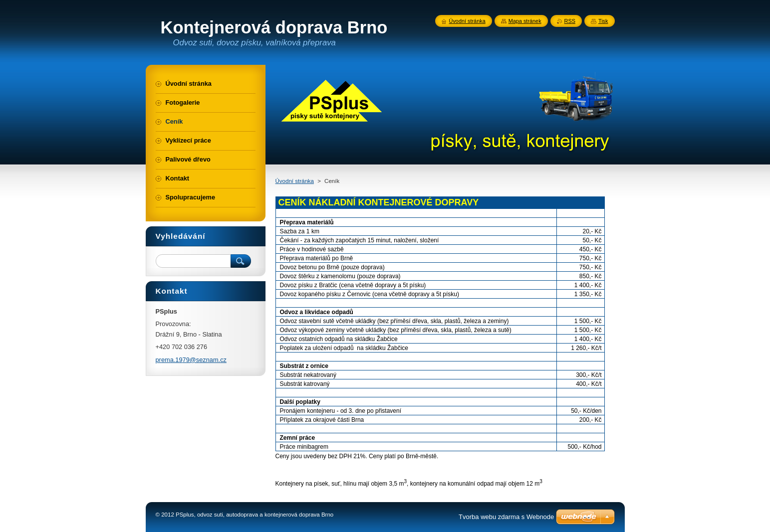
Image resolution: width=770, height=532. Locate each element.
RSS (570, 21)
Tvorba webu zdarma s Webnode (506, 517)
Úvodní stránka (295, 181)
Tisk (603, 21)
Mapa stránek (525, 21)
